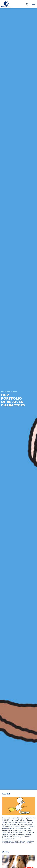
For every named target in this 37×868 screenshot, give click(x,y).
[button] (27, 4)
